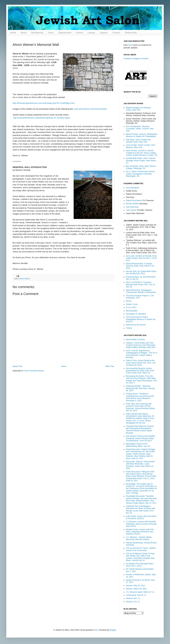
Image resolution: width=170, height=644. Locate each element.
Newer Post (17, 366)
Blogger (113, 630)
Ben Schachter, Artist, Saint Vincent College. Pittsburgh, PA (141, 167)
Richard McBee (132, 204)
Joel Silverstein (132, 207)
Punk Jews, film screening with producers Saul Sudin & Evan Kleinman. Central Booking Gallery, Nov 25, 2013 (141, 407)
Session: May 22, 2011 (136, 586)
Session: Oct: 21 (133, 602)
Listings (91, 33)
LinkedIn (145, 59)
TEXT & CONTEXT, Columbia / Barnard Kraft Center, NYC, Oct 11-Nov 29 (141, 285)
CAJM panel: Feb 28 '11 (136, 595)
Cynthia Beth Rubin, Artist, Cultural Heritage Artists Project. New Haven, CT (141, 161)
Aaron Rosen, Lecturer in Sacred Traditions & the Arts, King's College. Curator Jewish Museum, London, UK (142, 153)
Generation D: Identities (136, 314)
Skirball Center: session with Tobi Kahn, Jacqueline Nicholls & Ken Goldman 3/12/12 (140, 532)
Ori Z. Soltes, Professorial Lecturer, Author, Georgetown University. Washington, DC (141, 174)
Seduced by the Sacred (136, 325)
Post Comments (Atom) (34, 371)
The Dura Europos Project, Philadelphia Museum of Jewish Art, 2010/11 (141, 319)
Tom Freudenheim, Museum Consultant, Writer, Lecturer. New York (140, 129)
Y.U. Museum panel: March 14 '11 (140, 592)
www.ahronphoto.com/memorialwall (90, 109)
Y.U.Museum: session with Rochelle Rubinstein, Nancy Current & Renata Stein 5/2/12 (141, 524)
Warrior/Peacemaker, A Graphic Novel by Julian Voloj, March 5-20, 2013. (140, 266)
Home (13, 33)
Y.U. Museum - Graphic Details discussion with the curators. (139, 538)
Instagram (137, 59)
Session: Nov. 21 (133, 598)
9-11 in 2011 (131, 307)
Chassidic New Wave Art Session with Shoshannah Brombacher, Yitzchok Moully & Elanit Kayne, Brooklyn (140, 430)
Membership (37, 33)
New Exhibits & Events (135, 340)
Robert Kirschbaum (134, 200)
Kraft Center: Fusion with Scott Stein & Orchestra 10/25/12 (141, 517)
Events (80, 33)
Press (51, 33)
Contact (116, 33)
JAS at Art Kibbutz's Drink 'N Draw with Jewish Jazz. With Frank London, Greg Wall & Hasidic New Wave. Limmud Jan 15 (140, 557)
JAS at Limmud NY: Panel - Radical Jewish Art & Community (141, 549)
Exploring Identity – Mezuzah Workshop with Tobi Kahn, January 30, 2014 (140, 388)
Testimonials (131, 33)
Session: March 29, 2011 (136, 589)
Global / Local (132, 304)
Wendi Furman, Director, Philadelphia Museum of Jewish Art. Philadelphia (142, 135)
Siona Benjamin (133, 188)
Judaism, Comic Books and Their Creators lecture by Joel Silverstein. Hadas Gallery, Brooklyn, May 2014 (141, 345)
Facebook (128, 59)
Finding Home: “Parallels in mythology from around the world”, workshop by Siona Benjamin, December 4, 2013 (140, 397)
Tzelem (129, 328)
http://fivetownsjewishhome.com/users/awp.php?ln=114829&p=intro (44, 103)
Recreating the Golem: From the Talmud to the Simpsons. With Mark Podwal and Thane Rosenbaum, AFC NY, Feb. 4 (142, 379)
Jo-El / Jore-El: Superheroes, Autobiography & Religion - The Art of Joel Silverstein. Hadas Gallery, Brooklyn (142, 354)
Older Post (110, 366)
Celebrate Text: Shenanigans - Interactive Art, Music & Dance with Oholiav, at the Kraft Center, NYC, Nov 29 (140, 510)
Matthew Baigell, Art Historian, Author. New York (139, 109)
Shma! (129, 301)
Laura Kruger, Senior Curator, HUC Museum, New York (141, 146)
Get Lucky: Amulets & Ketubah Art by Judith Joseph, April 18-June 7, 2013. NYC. (141, 258)
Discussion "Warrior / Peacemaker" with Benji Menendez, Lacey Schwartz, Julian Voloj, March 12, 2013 (141, 465)
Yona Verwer (131, 210)
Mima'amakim (132, 311)
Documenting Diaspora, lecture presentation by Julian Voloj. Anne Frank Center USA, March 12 (140, 371)
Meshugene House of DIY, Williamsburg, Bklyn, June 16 (138, 445)
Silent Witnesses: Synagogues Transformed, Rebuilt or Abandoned (141, 291)
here (130, 45)
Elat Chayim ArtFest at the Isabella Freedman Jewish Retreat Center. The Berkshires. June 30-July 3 (140, 438)
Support (104, 33)
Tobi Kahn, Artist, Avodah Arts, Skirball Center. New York (139, 141)
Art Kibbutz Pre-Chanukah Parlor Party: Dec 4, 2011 (140, 565)
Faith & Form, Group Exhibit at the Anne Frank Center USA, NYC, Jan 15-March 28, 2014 (141, 363)
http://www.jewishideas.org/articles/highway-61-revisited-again (41, 118)
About (24, 33)
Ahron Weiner (25, 279)
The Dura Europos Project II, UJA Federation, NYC (140, 297)
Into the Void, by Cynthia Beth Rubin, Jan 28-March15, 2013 (141, 272)
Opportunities (65, 33)
